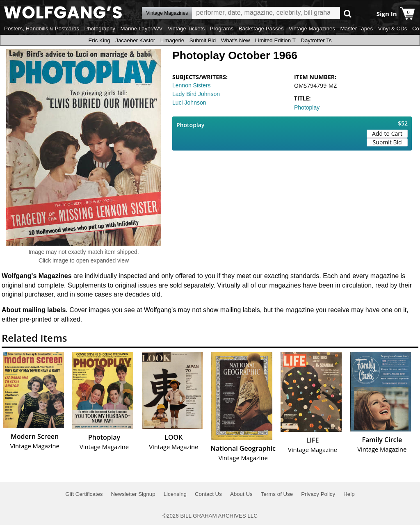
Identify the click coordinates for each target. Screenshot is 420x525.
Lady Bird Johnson (196, 94)
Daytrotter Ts (316, 40)
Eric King (99, 40)
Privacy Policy (318, 494)
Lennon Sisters (191, 85)
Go (348, 13)
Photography (100, 29)
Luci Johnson (189, 103)
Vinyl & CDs (393, 29)
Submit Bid (203, 40)
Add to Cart (387, 134)
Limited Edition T (275, 40)
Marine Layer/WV (141, 29)
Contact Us (208, 494)
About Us (241, 494)
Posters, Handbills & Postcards (42, 29)
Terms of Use (277, 494)
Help (349, 494)
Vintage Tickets (186, 29)
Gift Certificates (84, 494)
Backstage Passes (261, 29)
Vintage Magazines (312, 29)
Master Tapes (356, 29)
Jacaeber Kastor (135, 40)
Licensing (175, 494)
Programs (222, 29)
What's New (236, 40)
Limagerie (172, 40)
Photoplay (307, 107)
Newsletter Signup (133, 494)
